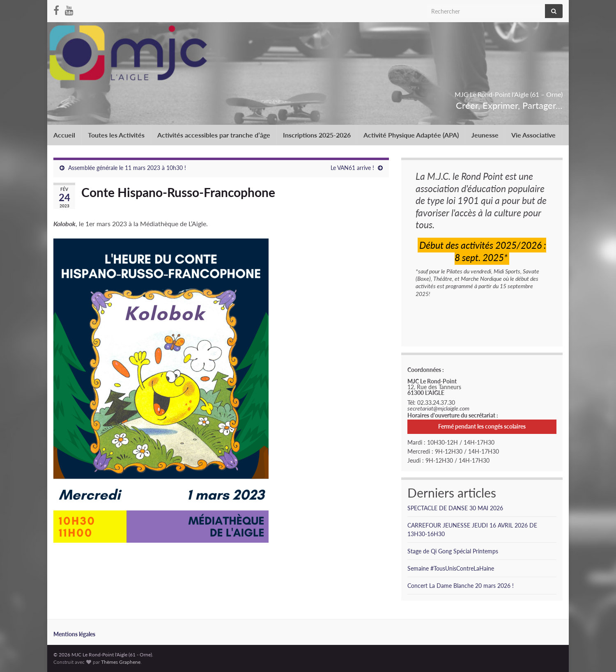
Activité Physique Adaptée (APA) (411, 135)
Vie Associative (533, 135)
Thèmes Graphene (121, 662)
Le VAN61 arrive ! (352, 168)
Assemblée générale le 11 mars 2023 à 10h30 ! (127, 168)
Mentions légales (74, 634)
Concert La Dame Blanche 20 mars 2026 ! (461, 586)
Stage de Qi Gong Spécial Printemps (453, 551)
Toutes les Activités (116, 135)
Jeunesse (485, 135)
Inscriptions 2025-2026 (317, 135)
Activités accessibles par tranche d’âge (214, 135)
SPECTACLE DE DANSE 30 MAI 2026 (455, 508)
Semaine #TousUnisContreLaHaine (451, 568)
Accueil (64, 135)
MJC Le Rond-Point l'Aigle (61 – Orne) (460, 92)
